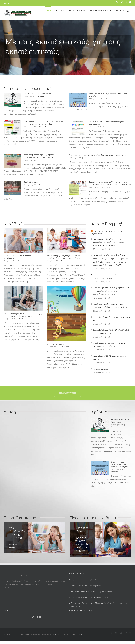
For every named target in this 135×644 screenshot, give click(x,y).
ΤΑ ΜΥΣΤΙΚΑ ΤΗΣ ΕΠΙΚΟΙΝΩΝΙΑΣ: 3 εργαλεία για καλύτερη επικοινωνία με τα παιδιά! (43, 123)
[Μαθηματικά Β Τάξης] (66, 313)
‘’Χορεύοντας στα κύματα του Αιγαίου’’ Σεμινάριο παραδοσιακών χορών (98, 155)
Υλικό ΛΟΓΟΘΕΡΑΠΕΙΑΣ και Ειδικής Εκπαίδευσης (91, 591)
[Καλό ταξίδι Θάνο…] (12, 188)
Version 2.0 (53, 634)
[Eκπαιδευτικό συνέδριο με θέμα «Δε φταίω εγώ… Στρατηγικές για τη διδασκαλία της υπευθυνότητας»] (78, 188)
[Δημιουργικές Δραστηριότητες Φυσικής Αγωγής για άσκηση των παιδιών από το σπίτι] (23, 298)
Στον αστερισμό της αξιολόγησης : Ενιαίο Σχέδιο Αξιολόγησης (120, 464)
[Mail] (37, 617)
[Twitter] (33, 617)
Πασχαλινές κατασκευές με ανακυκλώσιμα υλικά (90, 597)
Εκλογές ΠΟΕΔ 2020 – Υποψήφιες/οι (38, 94)
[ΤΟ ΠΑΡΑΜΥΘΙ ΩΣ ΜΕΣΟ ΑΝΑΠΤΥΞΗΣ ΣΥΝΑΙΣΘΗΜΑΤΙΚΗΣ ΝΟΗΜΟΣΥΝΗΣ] (12, 161)
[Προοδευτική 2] (67, 38)
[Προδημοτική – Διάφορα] (101, 540)
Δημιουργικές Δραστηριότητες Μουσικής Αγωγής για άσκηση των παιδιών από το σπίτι (65, 257)
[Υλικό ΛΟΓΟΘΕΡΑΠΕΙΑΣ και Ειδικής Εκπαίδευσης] (23, 240)
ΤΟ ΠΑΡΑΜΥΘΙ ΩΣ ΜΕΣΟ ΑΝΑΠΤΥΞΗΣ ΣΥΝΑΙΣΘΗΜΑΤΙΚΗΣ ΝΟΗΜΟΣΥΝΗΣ (39, 156)
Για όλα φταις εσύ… (100, 369)
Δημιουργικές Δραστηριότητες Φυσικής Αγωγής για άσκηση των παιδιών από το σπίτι (23, 315)
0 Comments (42, 96)
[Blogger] (40, 617)
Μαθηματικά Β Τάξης (55, 344)
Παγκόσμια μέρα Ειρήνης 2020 (83, 580)
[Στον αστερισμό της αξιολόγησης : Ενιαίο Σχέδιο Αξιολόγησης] (78, 100)
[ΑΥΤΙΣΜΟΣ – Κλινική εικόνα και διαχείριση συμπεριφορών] (78, 127)
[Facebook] (29, 617)
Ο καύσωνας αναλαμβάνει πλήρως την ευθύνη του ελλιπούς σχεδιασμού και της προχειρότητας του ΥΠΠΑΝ (111, 291)
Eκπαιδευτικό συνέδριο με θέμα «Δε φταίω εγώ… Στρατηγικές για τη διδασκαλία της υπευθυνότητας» (110, 183)
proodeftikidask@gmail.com (12, 3)
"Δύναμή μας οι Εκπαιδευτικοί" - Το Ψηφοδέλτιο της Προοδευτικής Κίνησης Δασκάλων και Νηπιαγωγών (108, 242)
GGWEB (80, 634)
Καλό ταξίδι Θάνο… (31, 182)
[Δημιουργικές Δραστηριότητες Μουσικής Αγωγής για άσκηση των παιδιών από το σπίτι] (66, 240)
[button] (128, 10)
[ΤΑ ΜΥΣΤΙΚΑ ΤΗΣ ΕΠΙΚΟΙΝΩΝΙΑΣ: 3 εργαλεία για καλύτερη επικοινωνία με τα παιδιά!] (12, 127)
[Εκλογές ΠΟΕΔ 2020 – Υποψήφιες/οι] (12, 100)
